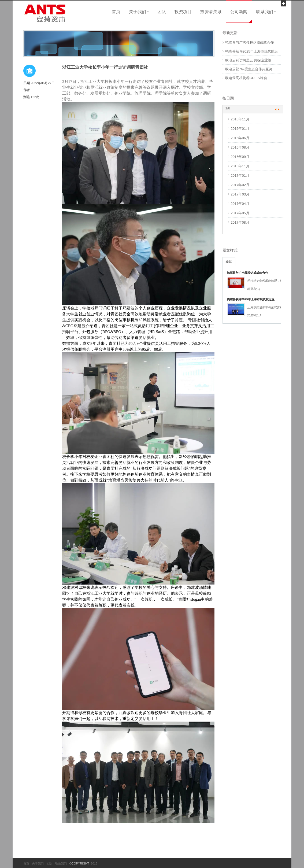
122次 (35, 97)
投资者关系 (211, 12)
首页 (116, 12)
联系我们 (61, 863)
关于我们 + (139, 12)
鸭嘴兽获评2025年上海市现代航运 (252, 51)
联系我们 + (266, 12)
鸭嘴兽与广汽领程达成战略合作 (250, 43)
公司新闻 (239, 12)
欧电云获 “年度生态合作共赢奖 (249, 69)
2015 (93, 863)
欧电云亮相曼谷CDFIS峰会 (246, 78)
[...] (258, 289)
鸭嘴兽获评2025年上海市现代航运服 (251, 299)
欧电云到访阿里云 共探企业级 (248, 60)
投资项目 (183, 12)
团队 (162, 12)
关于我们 (38, 863)
